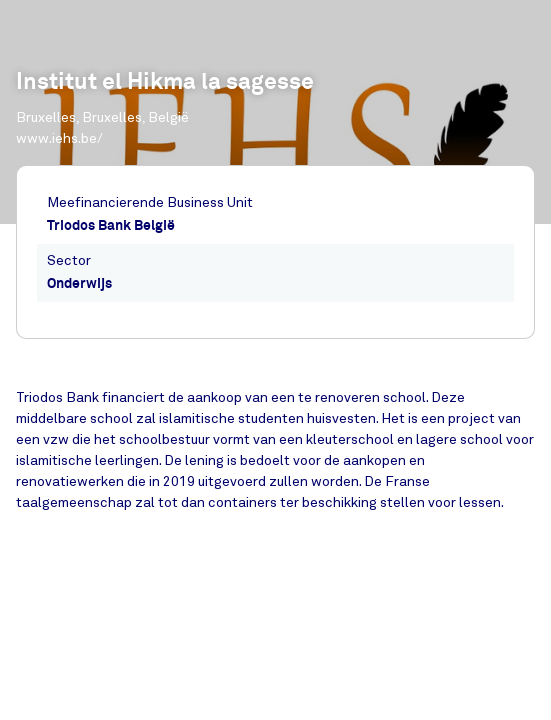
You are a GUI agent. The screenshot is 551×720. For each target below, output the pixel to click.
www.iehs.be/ (59, 138)
